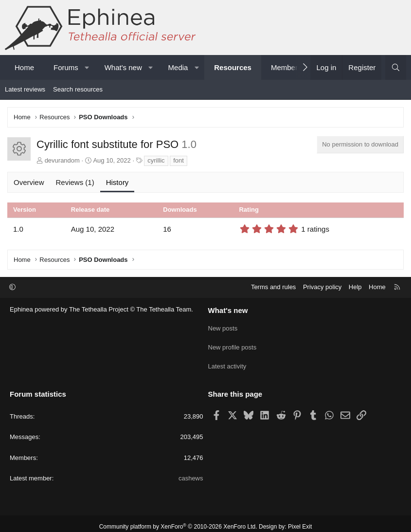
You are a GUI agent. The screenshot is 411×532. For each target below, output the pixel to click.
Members (286, 67)
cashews (191, 472)
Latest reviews (25, 89)
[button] (87, 67)
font (179, 160)
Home (24, 67)
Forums (66, 67)
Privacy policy (322, 287)
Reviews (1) (75, 182)
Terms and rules (273, 287)
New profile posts (232, 344)
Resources (233, 67)
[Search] (396, 67)
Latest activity (227, 362)
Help (355, 287)
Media (178, 67)
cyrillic (156, 160)
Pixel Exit (300, 520)
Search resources (78, 89)
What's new (123, 67)
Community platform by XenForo (178, 520)
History (117, 182)
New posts (223, 327)
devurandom (62, 160)
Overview (29, 182)
